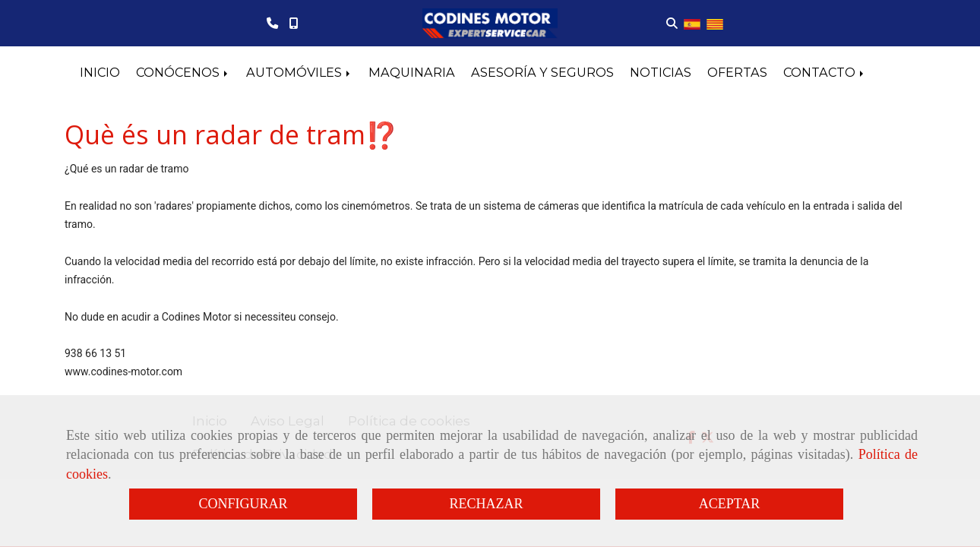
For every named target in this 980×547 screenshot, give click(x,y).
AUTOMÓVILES (299, 72)
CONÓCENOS (183, 72)
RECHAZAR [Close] (486, 504)
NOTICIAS (661, 72)
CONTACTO (825, 72)
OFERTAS (737, 72)
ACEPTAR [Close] (730, 504)
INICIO (100, 72)
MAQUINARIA (412, 72)
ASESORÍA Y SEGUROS (542, 72)
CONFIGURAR (243, 504)
